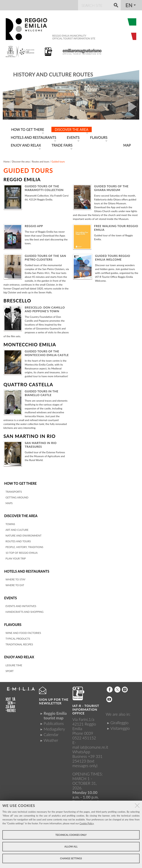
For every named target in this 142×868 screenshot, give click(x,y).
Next (134, 107)
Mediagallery (54, 726)
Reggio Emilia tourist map (55, 713)
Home (7, 161)
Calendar (51, 732)
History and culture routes (53, 74)
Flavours (13, 622)
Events (10, 596)
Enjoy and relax (19, 654)
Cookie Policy (87, 823)
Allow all (71, 847)
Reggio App (34, 225)
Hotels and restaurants (26, 569)
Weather (51, 737)
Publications (54, 720)
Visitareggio (120, 725)
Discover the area (20, 514)
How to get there (20, 482)
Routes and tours (41, 161)
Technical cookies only (71, 835)
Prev (8, 107)
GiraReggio (119, 720)
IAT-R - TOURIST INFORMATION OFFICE (86, 707)
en (129, 5)
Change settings (71, 858)
